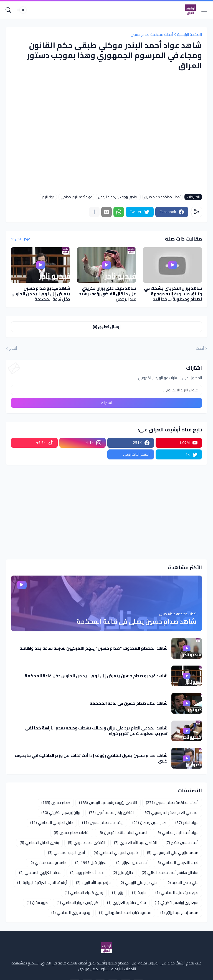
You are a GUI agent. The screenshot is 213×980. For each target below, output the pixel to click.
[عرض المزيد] (94, 212)
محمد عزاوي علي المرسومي (173, 852)
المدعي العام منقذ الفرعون (123, 832)
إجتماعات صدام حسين (103, 822)
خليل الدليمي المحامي (52, 822)
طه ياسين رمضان (149, 822)
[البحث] (8, 10)
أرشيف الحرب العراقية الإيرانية (42, 882)
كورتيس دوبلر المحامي (77, 902)
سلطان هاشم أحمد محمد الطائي (170, 872)
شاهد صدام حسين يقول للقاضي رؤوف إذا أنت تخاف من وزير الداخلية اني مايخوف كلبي (91, 758)
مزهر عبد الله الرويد (93, 882)
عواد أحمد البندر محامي (76, 197)
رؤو (118, 892)
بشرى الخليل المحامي (39, 842)
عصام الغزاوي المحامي (40, 872)
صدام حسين (56, 802)
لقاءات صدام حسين (72, 832)
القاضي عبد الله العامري (135, 842)
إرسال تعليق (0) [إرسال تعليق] (107, 327)
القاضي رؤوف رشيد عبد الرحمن (118, 197)
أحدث (200, 349)
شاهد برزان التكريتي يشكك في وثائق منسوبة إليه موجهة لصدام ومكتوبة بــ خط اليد (173, 294)
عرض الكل (23, 239)
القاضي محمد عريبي (87, 842)
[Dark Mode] (21, 10)
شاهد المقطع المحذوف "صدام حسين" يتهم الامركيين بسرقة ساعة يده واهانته (93, 648)
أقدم (13, 349)
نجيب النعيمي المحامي (177, 862)
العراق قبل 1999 (91, 862)
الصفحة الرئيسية (189, 34)
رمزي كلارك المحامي (84, 892)
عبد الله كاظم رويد (87, 872)
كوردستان (37, 902)
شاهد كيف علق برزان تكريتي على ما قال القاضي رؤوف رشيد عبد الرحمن (107, 294)
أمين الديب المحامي (66, 852)
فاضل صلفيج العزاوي (126, 902)
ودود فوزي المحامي (71, 912)
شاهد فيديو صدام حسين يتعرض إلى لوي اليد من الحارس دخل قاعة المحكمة (41, 294)
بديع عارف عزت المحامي (177, 892)
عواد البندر (48, 197)
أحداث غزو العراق (132, 862)
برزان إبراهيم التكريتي (61, 812)
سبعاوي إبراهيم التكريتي (177, 902)
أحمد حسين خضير (182, 842)
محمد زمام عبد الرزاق (179, 912)
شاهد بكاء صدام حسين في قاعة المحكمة (129, 703)
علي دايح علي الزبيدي (139, 882)
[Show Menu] (204, 10)
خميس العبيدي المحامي (116, 852)
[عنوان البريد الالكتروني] (106, 390)
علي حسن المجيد (182, 882)
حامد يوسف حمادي (48, 862)
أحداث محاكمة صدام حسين (152, 34)
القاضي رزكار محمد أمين (112, 812)
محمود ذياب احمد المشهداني (125, 912)
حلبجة (139, 892)
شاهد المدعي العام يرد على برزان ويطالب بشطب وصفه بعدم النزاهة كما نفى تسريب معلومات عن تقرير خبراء (96, 731)
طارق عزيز (123, 872)
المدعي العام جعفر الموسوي (171, 812)
